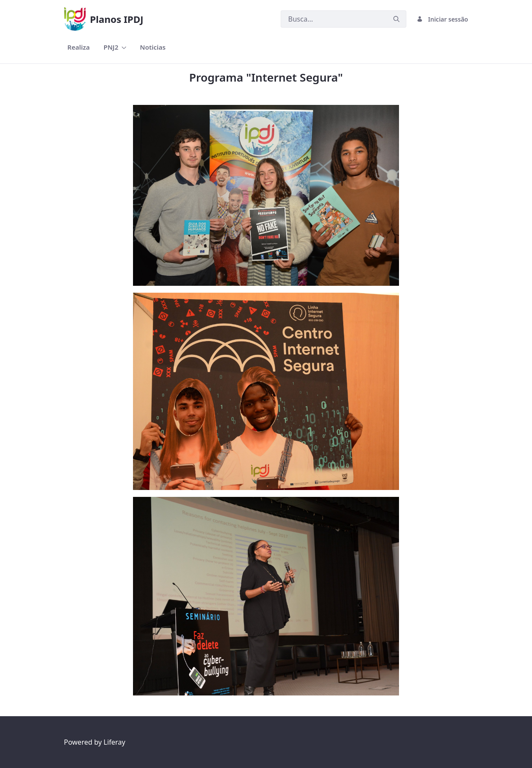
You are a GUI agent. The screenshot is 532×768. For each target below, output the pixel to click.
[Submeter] (396, 19)
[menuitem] (79, 47)
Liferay (114, 742)
